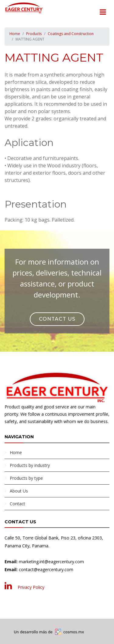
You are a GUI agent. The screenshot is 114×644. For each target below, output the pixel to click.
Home (15, 34)
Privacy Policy (31, 587)
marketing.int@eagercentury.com (51, 562)
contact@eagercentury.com (46, 569)
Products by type (26, 478)
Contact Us (57, 319)
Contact (17, 504)
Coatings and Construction (71, 34)
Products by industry (30, 465)
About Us (19, 491)
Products (34, 34)
